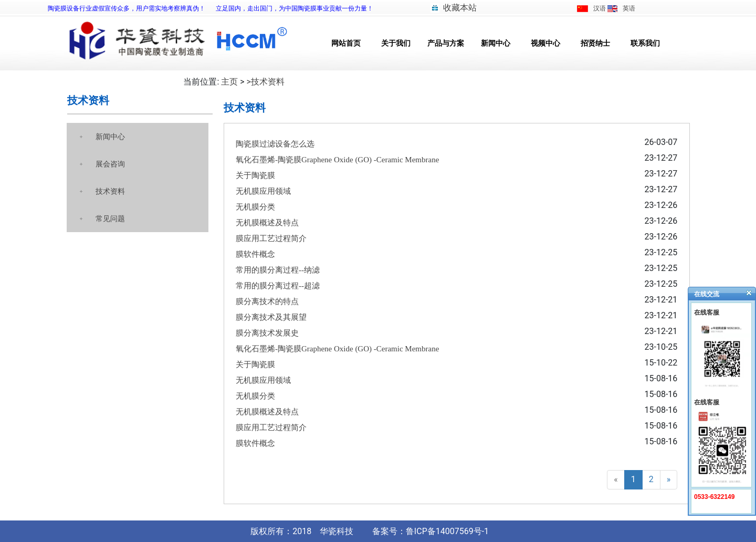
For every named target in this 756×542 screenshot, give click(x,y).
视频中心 (545, 43)
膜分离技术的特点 (267, 301)
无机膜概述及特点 (267, 223)
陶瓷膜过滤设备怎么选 (275, 144)
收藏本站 (460, 8)
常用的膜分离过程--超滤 (278, 286)
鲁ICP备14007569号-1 (447, 531)
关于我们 (396, 43)
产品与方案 (446, 43)
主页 (229, 82)
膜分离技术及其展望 (271, 317)
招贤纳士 (595, 43)
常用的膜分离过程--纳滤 (278, 270)
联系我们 (645, 43)
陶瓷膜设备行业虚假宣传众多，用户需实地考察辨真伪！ (127, 8)
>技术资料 (266, 82)
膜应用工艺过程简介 (271, 238)
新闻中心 (496, 43)
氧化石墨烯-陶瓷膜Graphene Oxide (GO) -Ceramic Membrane (337, 160)
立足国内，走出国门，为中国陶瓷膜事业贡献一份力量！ (295, 8)
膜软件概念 (255, 254)
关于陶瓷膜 (255, 175)
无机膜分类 (255, 207)
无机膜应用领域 (263, 191)
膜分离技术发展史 (267, 333)
